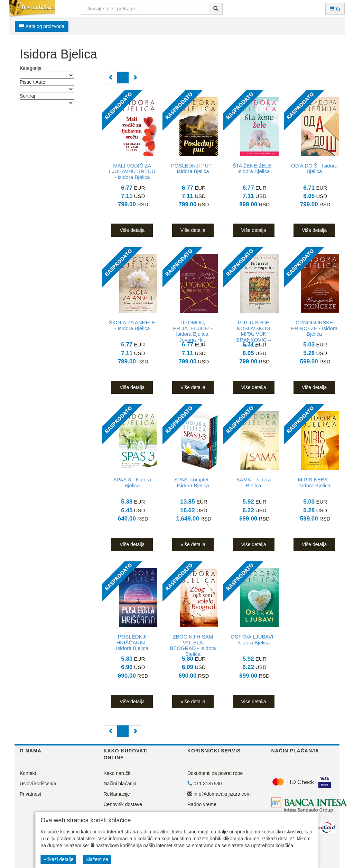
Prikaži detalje (58, 859)
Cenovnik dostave (123, 804)
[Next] (135, 78)
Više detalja (132, 230)
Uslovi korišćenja (38, 784)
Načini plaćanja (120, 784)
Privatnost (30, 794)
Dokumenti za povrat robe (215, 773)
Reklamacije (117, 794)
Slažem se (97, 859)
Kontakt (28, 773)
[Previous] (111, 78)
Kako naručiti (118, 773)
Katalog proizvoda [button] (42, 26)
